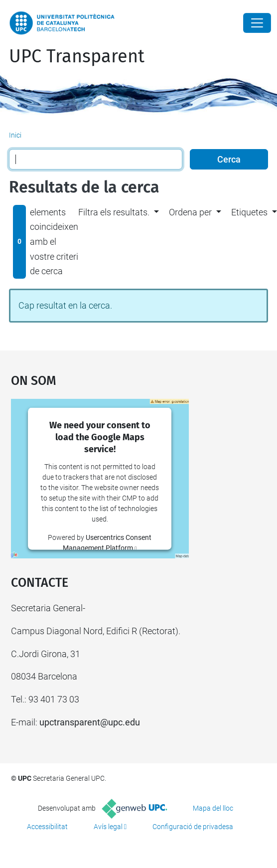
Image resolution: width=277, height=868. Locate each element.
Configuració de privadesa (193, 827)
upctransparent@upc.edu (90, 722)
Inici (15, 135)
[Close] (257, 23)
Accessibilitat (47, 827)
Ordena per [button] (190, 212)
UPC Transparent (77, 56)
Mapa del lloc (213, 808)
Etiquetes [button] (249, 212)
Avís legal (108, 827)
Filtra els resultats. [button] (114, 212)
